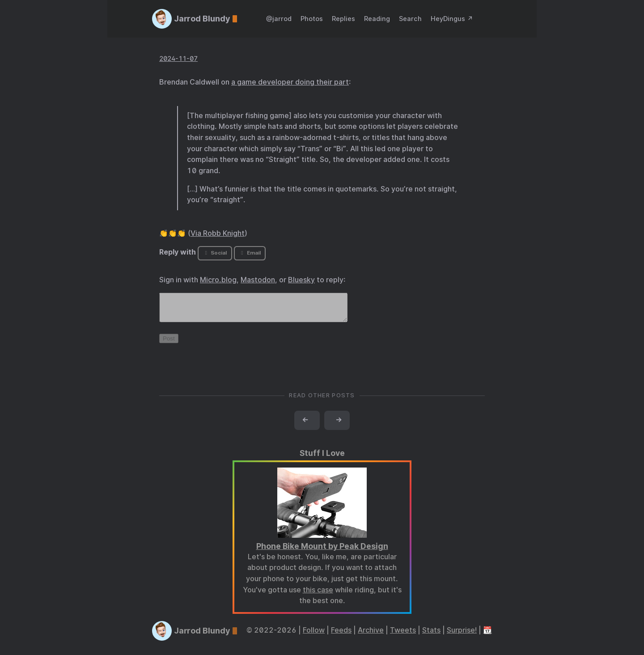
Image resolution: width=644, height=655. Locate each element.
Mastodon (258, 280)
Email (250, 253)
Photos (312, 19)
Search (410, 19)
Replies (343, 19)
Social (215, 253)
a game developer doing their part (290, 82)
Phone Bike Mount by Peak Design (322, 551)
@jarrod (279, 19)
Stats (431, 636)
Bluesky (301, 280)
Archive (371, 636)
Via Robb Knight (218, 233)
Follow (314, 636)
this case (318, 595)
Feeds (341, 636)
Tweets (403, 636)
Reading (377, 19)
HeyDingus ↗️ (452, 19)
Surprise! (462, 636)
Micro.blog (218, 280)
